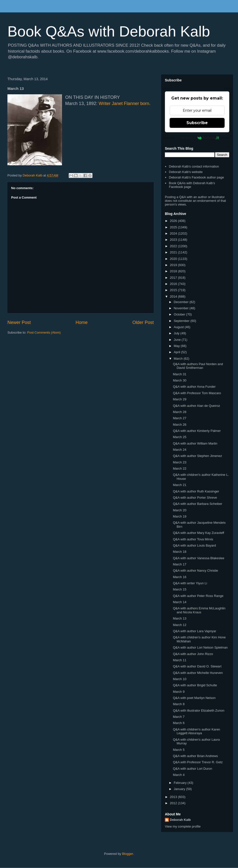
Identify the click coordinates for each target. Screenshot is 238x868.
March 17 (179, 564)
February (181, 783)
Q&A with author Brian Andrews (195, 756)
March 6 (179, 723)
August (179, 327)
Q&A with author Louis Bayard (194, 545)
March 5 (179, 750)
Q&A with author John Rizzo (193, 654)
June (178, 340)
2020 (174, 259)
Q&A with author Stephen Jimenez (197, 456)
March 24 (179, 450)
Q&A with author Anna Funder (194, 387)
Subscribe (197, 123)
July (177, 333)
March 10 (179, 679)
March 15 (179, 589)
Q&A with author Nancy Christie (195, 571)
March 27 (179, 418)
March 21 (179, 485)
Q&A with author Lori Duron (192, 769)
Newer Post (19, 322)
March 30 (179, 380)
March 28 (179, 412)
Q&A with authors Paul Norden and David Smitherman (198, 366)
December (182, 302)
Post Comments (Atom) (44, 332)
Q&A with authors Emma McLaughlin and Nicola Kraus (199, 610)
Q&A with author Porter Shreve (195, 498)
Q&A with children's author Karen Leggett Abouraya (196, 731)
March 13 (179, 618)
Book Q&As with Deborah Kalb (109, 31)
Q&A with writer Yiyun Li (190, 583)
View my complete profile (183, 826)
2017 (174, 278)
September (182, 321)
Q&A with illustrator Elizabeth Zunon (198, 711)
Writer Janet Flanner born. (125, 104)
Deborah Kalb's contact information (194, 166)
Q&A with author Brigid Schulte (195, 685)
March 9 (179, 692)
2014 (174, 296)
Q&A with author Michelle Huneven (198, 673)
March (179, 359)
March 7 (179, 717)
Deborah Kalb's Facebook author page (196, 177)
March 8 (179, 704)
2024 (174, 233)
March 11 (179, 660)
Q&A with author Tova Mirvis (193, 539)
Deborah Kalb (180, 820)
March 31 (179, 374)
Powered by (197, 138)
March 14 (179, 602)
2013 (174, 797)
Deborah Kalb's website (186, 172)
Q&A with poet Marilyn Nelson (194, 698)
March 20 (179, 510)
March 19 (179, 516)
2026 (174, 221)
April (178, 352)
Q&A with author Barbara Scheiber (197, 504)
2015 (174, 290)
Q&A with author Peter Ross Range (198, 596)
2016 (174, 284)
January (180, 789)
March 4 (179, 775)
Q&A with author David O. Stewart (197, 666)
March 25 (179, 437)
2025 (174, 227)
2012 (174, 803)
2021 (174, 252)
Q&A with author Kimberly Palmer (197, 431)
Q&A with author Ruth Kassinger (196, 491)
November (182, 308)
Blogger (127, 854)
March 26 (179, 425)
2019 (174, 265)
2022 (174, 246)
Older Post (143, 322)
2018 (174, 271)
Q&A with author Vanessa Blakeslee (198, 558)
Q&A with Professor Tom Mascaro (197, 393)
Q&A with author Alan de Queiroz (196, 406)
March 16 (179, 577)
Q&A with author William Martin (195, 443)
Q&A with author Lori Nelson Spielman (200, 647)
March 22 (179, 469)
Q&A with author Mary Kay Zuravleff (198, 533)
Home (82, 322)
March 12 (179, 625)
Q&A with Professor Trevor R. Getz (198, 762)
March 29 (179, 399)
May (177, 346)
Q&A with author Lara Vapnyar (194, 631)
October (180, 314)
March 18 (179, 552)
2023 (174, 240)
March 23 (179, 462)
